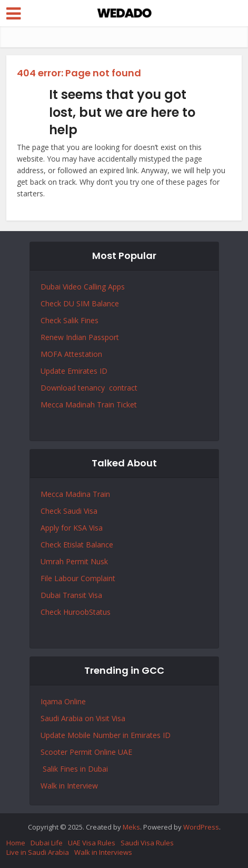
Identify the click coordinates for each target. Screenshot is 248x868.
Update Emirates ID (74, 371)
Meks (131, 827)
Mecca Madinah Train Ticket (89, 405)
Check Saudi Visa (69, 511)
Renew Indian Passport (80, 337)
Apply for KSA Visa (72, 528)
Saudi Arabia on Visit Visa (83, 718)
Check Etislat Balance (77, 545)
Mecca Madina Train (75, 494)
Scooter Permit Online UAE (86, 752)
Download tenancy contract (90, 388)
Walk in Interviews (103, 852)
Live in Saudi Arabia (38, 852)
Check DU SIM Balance (80, 303)
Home (16, 843)
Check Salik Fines (70, 320)
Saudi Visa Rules (147, 843)
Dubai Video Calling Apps (83, 287)
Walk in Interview (69, 786)
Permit (78, 561)
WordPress (201, 827)
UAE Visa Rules (92, 843)
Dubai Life (47, 843)
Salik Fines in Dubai (74, 769)
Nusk (99, 561)
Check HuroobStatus (76, 612)
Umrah (53, 561)
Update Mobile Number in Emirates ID (106, 735)
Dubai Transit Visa (71, 595)
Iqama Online (63, 701)
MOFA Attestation (71, 354)
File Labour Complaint (78, 578)
